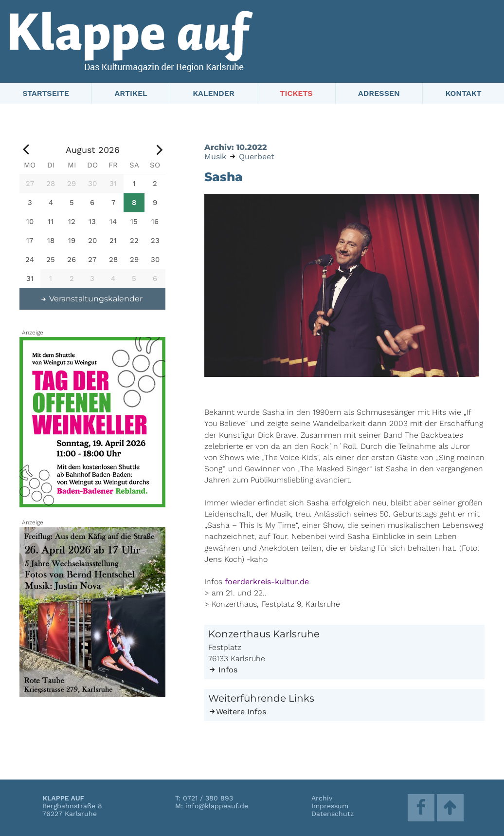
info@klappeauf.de (217, 806)
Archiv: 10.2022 (236, 147)
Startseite (46, 93)
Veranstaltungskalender (91, 299)
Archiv (322, 798)
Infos (223, 670)
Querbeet (257, 157)
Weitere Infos (237, 712)
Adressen (379, 93)
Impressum (330, 806)
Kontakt (463, 93)
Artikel (131, 93)
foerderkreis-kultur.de (267, 582)
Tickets (296, 93)
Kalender (214, 93)
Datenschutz (333, 814)
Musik (215, 157)
